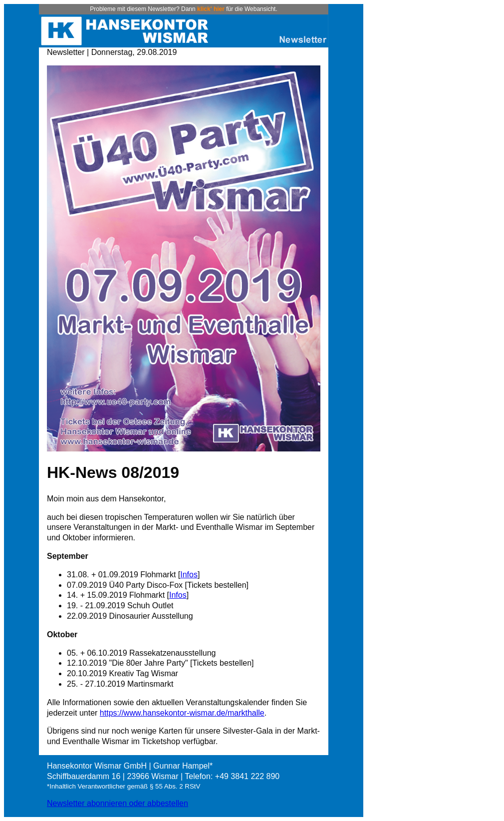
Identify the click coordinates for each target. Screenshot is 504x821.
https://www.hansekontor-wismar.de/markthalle (182, 713)
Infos (189, 575)
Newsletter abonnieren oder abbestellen (118, 803)
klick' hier (211, 9)
